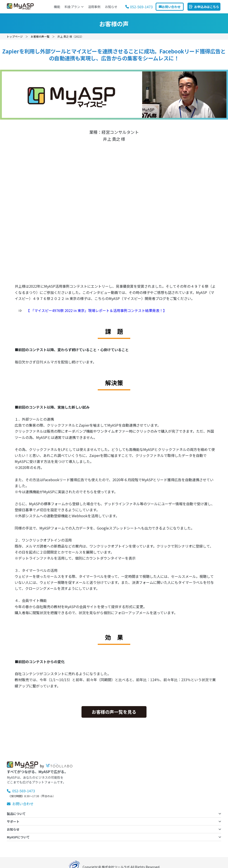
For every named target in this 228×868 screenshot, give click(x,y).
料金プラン (74, 7)
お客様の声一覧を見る (114, 712)
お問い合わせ (20, 804)
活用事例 (94, 7)
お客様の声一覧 (40, 36)
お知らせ (111, 7)
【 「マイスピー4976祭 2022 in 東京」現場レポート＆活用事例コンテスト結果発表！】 (96, 310)
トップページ (15, 36)
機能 (57, 7)
